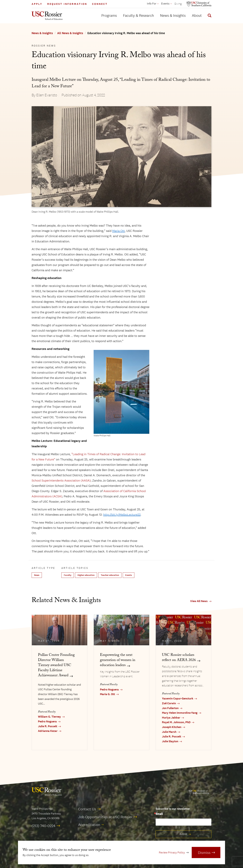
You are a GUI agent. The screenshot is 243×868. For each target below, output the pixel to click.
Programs (109, 15)
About (197, 15)
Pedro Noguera (47, 722)
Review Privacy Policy (172, 852)
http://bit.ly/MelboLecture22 (122, 515)
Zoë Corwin (169, 703)
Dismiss (204, 852)
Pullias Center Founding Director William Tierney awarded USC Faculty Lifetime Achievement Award (56, 666)
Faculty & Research (138, 15)
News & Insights (173, 15)
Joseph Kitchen (172, 727)
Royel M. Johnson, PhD (176, 722)
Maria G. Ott (107, 694)
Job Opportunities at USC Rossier (105, 817)
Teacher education (110, 575)
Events (129, 575)
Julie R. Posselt (48, 726)
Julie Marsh (169, 732)
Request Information (67, 4)
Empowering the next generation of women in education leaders (118, 660)
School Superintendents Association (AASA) (61, 480)
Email (159, 814)
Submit (183, 834)
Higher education (86, 575)
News (37, 575)
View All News (199, 601)
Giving (178, 4)
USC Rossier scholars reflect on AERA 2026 (179, 658)
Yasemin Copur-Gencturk (178, 699)
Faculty (68, 575)
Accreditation (89, 825)
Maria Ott (118, 231)
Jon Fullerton (170, 708)
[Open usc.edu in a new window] (199, 4)
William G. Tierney (49, 717)
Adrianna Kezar (48, 731)
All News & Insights (70, 33)
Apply (37, 4)
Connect (100, 4)
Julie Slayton (170, 741)
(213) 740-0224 (44, 826)
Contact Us (87, 809)
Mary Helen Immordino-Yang (180, 713)
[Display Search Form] (209, 16)
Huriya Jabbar (171, 718)
